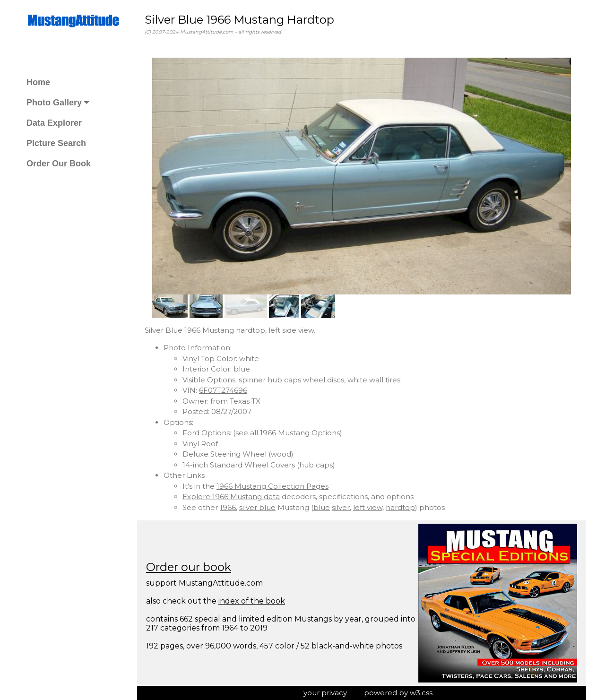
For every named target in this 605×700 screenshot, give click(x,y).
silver (341, 507)
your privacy (325, 693)
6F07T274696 (223, 390)
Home (38, 82)
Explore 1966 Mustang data (231, 497)
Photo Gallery (58, 103)
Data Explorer (54, 123)
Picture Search (56, 143)
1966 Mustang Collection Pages (272, 486)
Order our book (189, 567)
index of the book (252, 601)
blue (322, 507)
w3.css (421, 693)
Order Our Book (59, 164)
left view (368, 507)
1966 (228, 507)
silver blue (257, 507)
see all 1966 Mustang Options (288, 433)
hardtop (400, 507)
